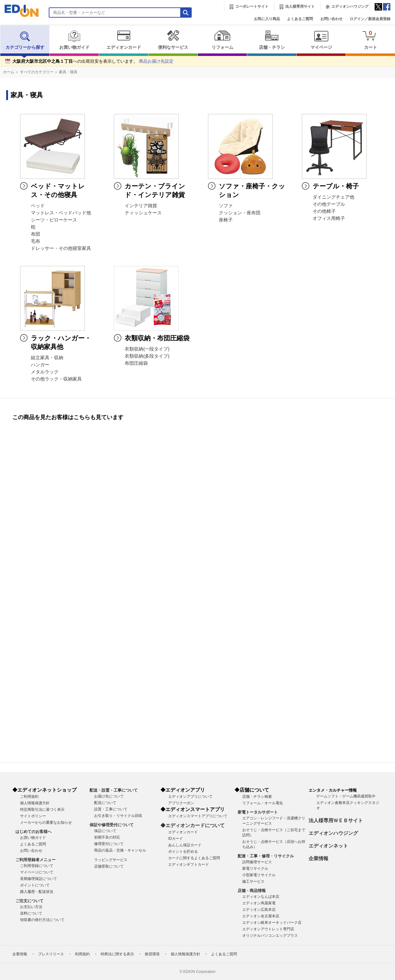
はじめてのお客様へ (33, 832)
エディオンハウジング (350, 6)
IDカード (176, 839)
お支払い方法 (31, 907)
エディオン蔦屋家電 (259, 903)
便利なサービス (173, 40)
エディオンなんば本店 (261, 897)
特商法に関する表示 (117, 954)
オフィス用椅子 (329, 218)
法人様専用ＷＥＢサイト (336, 820)
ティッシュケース (143, 213)
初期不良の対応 (107, 837)
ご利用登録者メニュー (35, 860)
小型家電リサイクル (259, 875)
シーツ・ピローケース (54, 220)
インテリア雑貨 (141, 206)
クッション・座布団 (240, 213)
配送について (105, 803)
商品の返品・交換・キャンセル (120, 850)
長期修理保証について (39, 879)
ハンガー (40, 365)
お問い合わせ (331, 19)
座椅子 (226, 220)
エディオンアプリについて (190, 797)
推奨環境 (152, 954)
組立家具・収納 (47, 358)
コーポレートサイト (252, 6)
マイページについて (37, 872)
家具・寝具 (68, 72)
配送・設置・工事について (114, 790)
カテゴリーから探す (25, 40)
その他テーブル (329, 204)
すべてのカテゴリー (37, 72)
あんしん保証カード (185, 845)
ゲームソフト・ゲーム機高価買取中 (346, 796)
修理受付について (109, 844)
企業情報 (318, 858)
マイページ (321, 40)
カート (370, 40)
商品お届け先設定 (156, 61)
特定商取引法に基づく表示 (42, 810)
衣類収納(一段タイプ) (147, 349)
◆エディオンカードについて (193, 825)
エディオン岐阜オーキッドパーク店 (272, 923)
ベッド (38, 206)
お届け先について (109, 796)
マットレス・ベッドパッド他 (61, 213)
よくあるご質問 (300, 19)
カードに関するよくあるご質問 (194, 858)
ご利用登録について (37, 866)
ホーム (9, 72)
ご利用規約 (29, 797)
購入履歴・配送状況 (37, 892)
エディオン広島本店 (259, 910)
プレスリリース (51, 954)
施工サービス (253, 881)
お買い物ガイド (74, 40)
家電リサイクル (255, 869)
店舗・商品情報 (252, 891)
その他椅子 (324, 211)
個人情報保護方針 (35, 803)
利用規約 (82, 954)
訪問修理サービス (257, 862)
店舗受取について (109, 866)
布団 (35, 234)
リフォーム (222, 40)
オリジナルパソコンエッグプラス (270, 936)
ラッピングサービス (111, 860)
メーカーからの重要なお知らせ (46, 822)
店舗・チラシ (272, 40)
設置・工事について (111, 809)
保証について (105, 831)
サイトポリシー (33, 816)
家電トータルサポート (258, 812)
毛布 (35, 241)
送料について (31, 913)
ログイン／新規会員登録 (370, 19)
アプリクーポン (181, 803)
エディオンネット (328, 846)
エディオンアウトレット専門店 (268, 929)
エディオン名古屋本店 (261, 916)
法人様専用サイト (300, 6)
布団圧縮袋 (136, 363)
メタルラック (45, 372)
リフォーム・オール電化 (263, 803)
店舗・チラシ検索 (257, 797)
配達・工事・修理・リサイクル (266, 856)
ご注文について (29, 901)
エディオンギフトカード (189, 864)
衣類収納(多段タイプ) (147, 356)
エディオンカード (124, 40)
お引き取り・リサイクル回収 (118, 816)
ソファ (226, 206)
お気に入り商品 (267, 19)
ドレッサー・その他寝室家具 (61, 248)
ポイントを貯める (183, 852)
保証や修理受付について (112, 825)
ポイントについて (35, 885)
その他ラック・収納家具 (56, 379)
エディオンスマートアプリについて (198, 816)
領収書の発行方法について (42, 920)
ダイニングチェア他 (333, 197)
